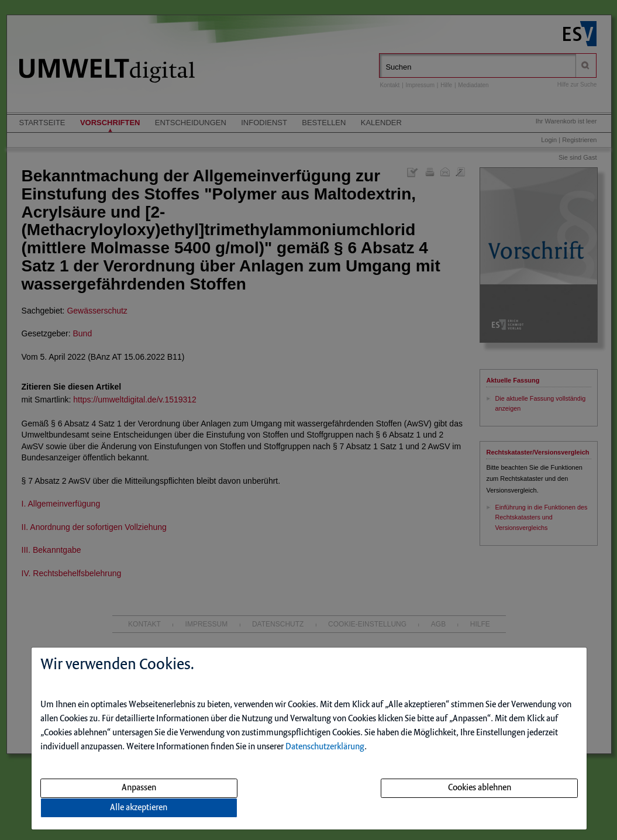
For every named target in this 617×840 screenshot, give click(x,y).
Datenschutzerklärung (325, 747)
